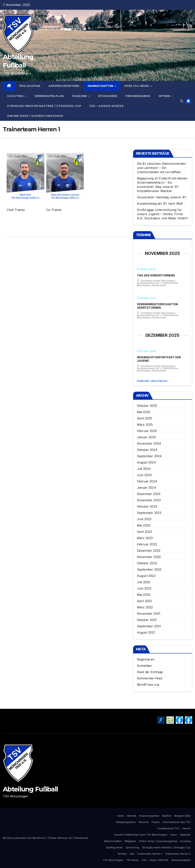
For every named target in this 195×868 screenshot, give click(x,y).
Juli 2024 (144, 469)
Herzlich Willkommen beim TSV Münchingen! (141, 835)
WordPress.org (148, 685)
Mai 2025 (144, 412)
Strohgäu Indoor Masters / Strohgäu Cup (44, 106)
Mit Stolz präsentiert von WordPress (24, 838)
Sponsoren (108, 96)
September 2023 (149, 513)
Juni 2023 (144, 519)
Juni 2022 (144, 588)
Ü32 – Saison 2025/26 (106, 106)
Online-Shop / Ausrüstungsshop (35, 116)
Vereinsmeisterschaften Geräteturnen (157, 306)
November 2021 (149, 614)
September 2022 (149, 569)
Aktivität (131, 816)
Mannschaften (101, 86)
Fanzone (80, 96)
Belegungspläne (126, 822)
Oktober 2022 (147, 563)
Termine (122, 854)
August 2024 (146, 462)
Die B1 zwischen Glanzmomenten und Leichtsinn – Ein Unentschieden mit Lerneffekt (162, 168)
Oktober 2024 (147, 450)
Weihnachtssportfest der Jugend (159, 359)
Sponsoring (132, 847)
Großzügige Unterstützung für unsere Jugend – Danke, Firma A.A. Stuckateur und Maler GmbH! (162, 214)
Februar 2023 (147, 544)
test (132, 854)
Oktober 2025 (147, 406)
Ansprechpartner (64, 86)
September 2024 (149, 456)
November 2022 (149, 557)
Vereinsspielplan (49, 96)
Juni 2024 (144, 475)
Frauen (156, 822)
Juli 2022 (144, 582)
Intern (165, 96)
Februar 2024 (147, 481)
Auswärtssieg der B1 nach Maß (160, 203)
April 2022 (145, 601)
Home (121, 816)
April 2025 (145, 418)
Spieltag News (137, 86)
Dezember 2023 (149, 494)
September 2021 (149, 626)
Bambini (167, 816)
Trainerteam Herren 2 (178, 854)
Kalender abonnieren (152, 381)
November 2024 (149, 443)
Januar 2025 (146, 437)
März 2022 (145, 607)
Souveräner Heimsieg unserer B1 (161, 197)
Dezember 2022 (149, 551)
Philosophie (30, 86)
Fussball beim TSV (169, 828)
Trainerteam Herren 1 (149, 854)
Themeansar (81, 838)
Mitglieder (130, 841)
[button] (182, 101)
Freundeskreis (138, 96)
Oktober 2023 (147, 506)
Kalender (185, 835)
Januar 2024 (147, 488)
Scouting (16, 96)
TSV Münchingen (113, 860)
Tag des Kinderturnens (156, 275)
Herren (187, 828)
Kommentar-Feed (150, 678)
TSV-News (133, 860)
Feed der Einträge (150, 672)
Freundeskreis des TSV (177, 822)
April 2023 (145, 532)
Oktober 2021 (147, 620)
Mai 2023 (144, 525)
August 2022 (146, 576)
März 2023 (145, 538)
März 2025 (145, 425)
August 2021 (146, 632)
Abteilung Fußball (30, 789)
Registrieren (146, 659)
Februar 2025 (147, 431)
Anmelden (144, 666)
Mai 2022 (144, 595)
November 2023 (149, 500)
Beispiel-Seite (183, 816)
